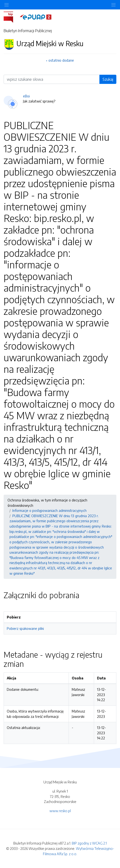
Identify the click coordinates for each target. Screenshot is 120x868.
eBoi (26, 96)
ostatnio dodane (61, 60)
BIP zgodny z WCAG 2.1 (89, 843)
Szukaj (108, 79)
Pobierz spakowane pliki (25, 628)
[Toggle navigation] (113, 5)
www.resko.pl (60, 811)
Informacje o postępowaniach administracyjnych (49, 510)
